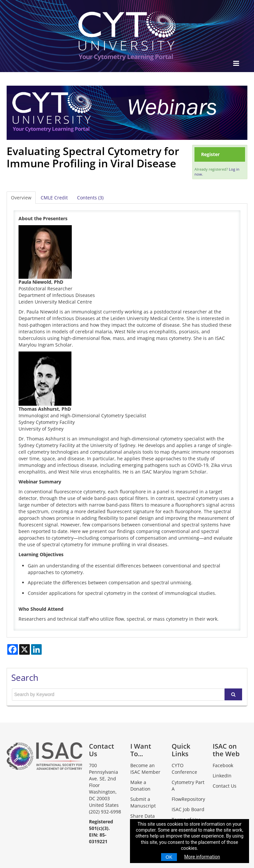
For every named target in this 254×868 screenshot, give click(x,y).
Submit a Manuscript (143, 802)
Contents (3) (90, 198)
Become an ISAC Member (145, 769)
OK (169, 857)
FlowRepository (188, 799)
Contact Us (225, 786)
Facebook (223, 765)
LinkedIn (222, 776)
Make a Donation (140, 785)
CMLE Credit (54, 198)
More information (202, 857)
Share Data (143, 816)
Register (210, 154)
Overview (21, 198)
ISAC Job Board (188, 809)
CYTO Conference (184, 769)
